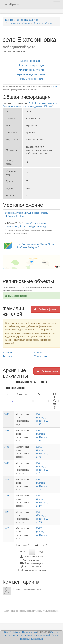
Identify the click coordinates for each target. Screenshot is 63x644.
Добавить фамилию (46, 309)
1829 (7, 479)
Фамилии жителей (32, 70)
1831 (7, 447)
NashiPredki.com (12, 632)
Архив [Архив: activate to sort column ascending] (40, 394)
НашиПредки (11, 4)
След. (40, 552)
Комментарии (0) (32, 79)
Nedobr (55, 86)
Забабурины (9, 356)
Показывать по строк (31, 382)
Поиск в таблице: (31, 388)
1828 (7, 496)
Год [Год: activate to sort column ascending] (7, 394)
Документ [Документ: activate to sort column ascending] (20, 394)
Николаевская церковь (16, 296)
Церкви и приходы (32, 65)
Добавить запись (47, 371)
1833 (7, 414)
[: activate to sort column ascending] (56, 401)
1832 (7, 430)
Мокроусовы (40, 356)
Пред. (23, 552)
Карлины (39, 353)
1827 (7, 512)
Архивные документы (32, 74)
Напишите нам (29, 632)
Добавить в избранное (15, 52)
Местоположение (32, 61)
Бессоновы (8, 353)
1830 (7, 463)
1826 (7, 528)
